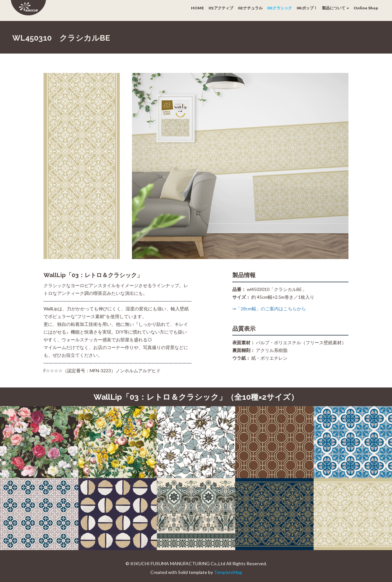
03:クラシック (280, 8)
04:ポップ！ (307, 8)
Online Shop (366, 8)
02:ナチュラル (250, 8)
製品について (336, 8)
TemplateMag (228, 572)
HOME (197, 8)
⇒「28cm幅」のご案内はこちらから (269, 309)
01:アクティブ (221, 8)
